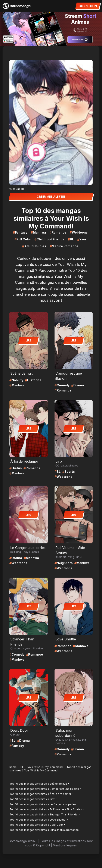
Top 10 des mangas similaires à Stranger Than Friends (43, 814)
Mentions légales (65, 845)
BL (22, 767)
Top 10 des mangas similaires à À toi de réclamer (40, 794)
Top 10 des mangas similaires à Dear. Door (36, 825)
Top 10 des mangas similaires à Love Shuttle (37, 820)
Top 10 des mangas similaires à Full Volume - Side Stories (46, 809)
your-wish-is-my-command (45, 767)
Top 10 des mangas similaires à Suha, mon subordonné (44, 830)
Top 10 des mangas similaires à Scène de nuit (38, 784)
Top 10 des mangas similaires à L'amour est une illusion (44, 789)
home (13, 767)
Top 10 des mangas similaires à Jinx (32, 799)
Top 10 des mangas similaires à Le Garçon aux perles (43, 804)
